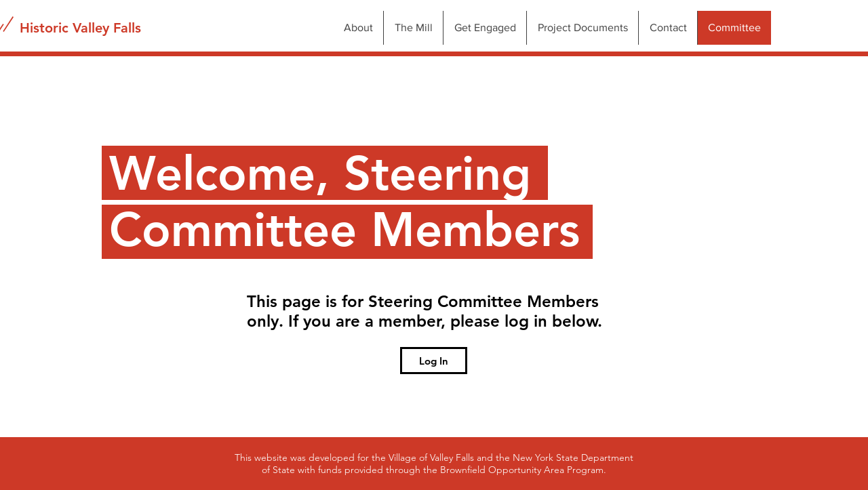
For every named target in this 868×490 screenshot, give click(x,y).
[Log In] (434, 361)
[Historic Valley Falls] (80, 28)
